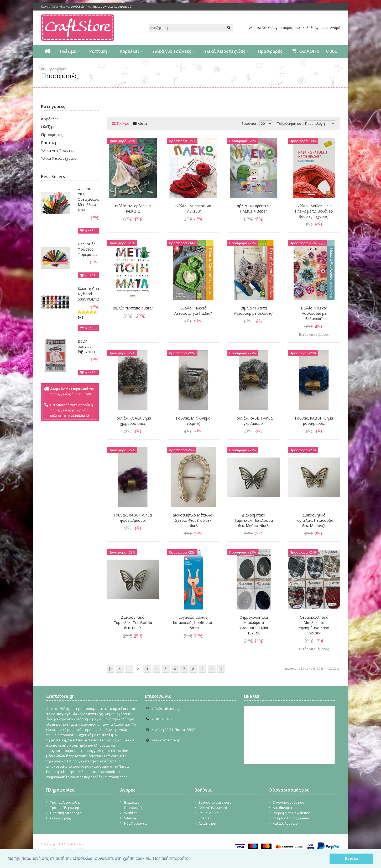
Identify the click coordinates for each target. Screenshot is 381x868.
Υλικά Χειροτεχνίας (225, 51)
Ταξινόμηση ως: (290, 123)
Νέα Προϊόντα (135, 823)
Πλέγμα (123, 123)
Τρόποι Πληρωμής (65, 808)
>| (221, 669)
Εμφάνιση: (250, 123)
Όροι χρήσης (60, 818)
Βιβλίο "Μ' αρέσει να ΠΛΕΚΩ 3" (193, 208)
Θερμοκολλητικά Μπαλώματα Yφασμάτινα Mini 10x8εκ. (254, 625)
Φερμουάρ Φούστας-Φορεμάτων (88, 249)
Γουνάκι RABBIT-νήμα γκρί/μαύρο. (254, 421)
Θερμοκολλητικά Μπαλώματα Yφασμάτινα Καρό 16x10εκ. (314, 625)
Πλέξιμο (68, 51)
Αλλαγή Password (213, 808)
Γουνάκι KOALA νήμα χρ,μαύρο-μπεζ (133, 421)
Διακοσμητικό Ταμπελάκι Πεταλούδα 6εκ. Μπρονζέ (314, 520)
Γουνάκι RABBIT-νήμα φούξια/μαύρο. (133, 518)
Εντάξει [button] (352, 859)
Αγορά (335, 28)
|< (110, 669)
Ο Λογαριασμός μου (284, 28)
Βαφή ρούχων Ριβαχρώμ (86, 346)
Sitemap (131, 818)
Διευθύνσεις (283, 808)
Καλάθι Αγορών (315, 28)
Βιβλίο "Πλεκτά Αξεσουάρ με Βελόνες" (254, 311)
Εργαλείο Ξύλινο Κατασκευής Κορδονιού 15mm (193, 622)
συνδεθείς (77, 6)
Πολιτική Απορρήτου (67, 813)
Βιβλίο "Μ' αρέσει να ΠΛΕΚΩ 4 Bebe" (254, 208)
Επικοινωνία (208, 813)
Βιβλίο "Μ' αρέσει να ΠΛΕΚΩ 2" (133, 208)
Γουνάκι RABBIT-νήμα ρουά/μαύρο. (314, 421)
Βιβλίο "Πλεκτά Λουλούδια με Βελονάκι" (314, 313)
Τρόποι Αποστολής (65, 802)
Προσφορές (270, 51)
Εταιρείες (132, 802)
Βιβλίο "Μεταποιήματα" (133, 308)
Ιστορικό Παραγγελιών (291, 818)
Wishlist (130, 813)
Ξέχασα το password (215, 802)
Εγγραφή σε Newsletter (291, 813)
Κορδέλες (130, 51)
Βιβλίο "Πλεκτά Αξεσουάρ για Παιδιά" (193, 311)
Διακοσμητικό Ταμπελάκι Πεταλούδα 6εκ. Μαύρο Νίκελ (254, 520)
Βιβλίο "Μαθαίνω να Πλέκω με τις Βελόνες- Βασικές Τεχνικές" (314, 211)
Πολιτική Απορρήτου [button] (172, 858)
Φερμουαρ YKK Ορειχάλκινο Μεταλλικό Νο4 (88, 199)
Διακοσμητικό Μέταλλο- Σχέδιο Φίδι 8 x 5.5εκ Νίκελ (193, 520)
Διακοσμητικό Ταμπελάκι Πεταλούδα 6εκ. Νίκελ (133, 622)
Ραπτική (98, 51)
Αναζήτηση (207, 823)
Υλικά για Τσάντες (172, 51)
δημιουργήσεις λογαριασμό (112, 6)
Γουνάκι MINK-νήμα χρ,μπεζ (193, 421)
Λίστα (142, 123)
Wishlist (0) (257, 28)
